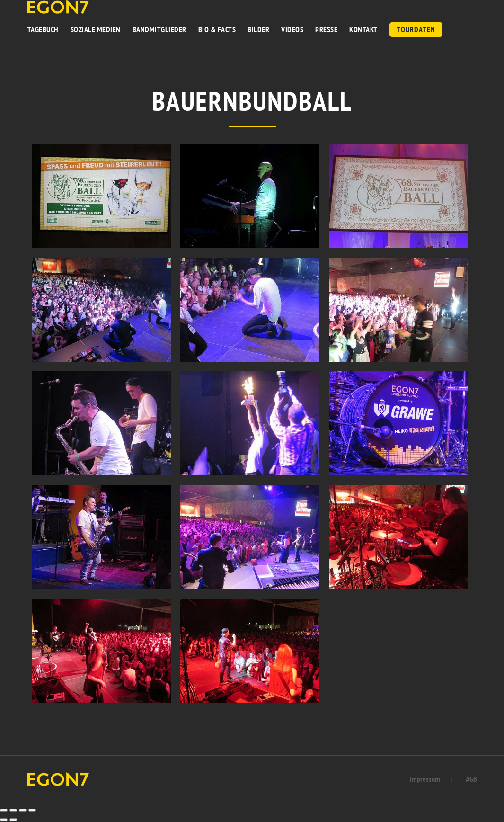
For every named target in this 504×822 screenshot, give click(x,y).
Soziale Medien (96, 29)
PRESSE (326, 29)
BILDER (258, 29)
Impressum (425, 779)
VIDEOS (292, 29)
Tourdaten (416, 29)
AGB (471, 779)
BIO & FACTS (217, 29)
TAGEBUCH (43, 29)
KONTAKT (363, 29)
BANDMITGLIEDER (159, 29)
